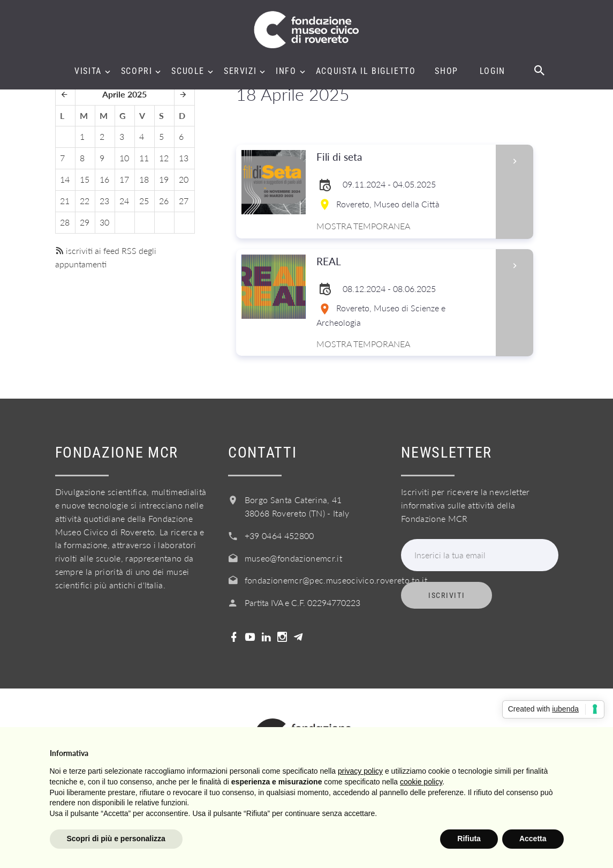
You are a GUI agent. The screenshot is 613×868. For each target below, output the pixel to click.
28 (65, 222)
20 (184, 179)
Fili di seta (403, 157)
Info (286, 71)
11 (144, 158)
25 (144, 201)
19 (164, 179)
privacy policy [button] (360, 771)
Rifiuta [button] (469, 839)
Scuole (188, 71)
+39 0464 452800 (279, 536)
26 (164, 201)
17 (124, 179)
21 (65, 201)
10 (124, 158)
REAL (403, 262)
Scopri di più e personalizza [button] (116, 839)
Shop (446, 71)
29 (85, 222)
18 (144, 179)
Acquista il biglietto (366, 71)
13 (184, 158)
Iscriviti (446, 595)
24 (124, 201)
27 (184, 201)
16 (104, 179)
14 (65, 179)
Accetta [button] (533, 839)
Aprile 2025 (124, 94)
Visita (88, 71)
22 (85, 201)
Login (493, 71)
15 (85, 179)
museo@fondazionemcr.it (293, 558)
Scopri (137, 71)
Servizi (240, 71)
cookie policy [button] (421, 782)
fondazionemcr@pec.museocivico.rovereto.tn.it (336, 580)
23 (104, 201)
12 (164, 158)
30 (104, 222)
